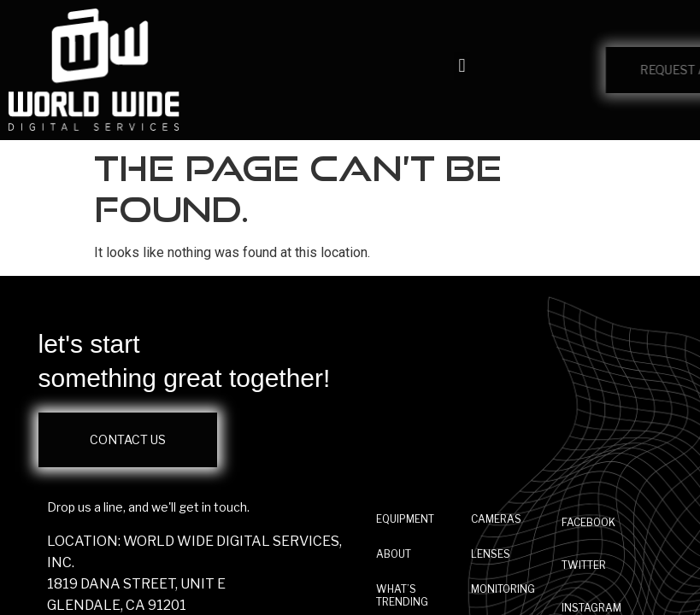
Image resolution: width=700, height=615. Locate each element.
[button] (462, 66)
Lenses (491, 554)
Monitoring (503, 589)
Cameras (496, 519)
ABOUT (394, 554)
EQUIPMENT (405, 519)
